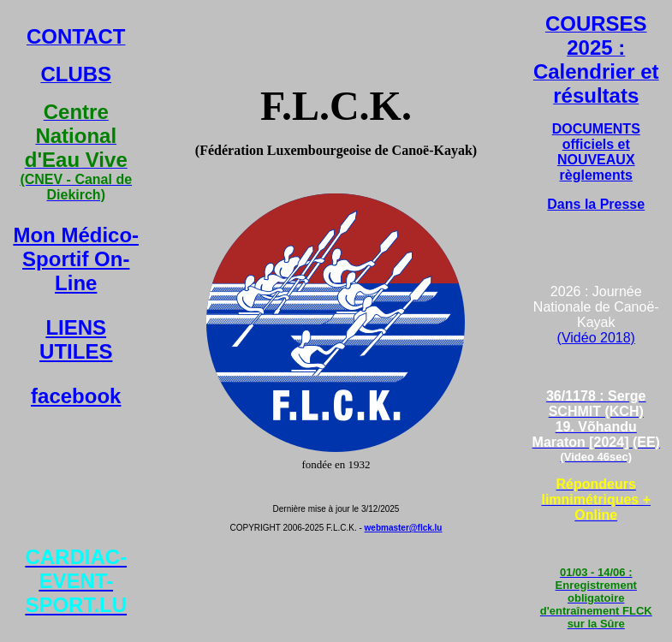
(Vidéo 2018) (596, 338)
